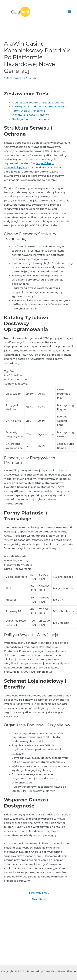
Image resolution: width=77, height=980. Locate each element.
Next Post (39, 899)
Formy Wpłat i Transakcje (28, 111)
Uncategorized (15, 78)
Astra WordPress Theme (60, 971)
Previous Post (39, 893)
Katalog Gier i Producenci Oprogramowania (40, 106)
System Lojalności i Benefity (30, 115)
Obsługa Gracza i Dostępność (31, 119)
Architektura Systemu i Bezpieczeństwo (38, 103)
